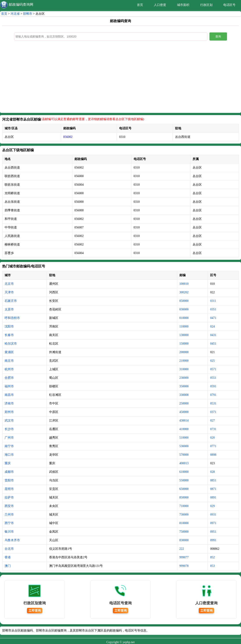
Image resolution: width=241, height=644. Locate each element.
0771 (213, 446)
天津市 (9, 292)
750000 (184, 532)
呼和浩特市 (12, 318)
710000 (184, 506)
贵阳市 (9, 480)
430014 (184, 421)
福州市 (9, 386)
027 (212, 421)
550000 (184, 480)
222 (182, 549)
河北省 (15, 14)
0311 (213, 301)
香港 (8, 557)
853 (212, 566)
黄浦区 (9, 352)
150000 (184, 344)
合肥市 (9, 378)
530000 (184, 446)
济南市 (9, 403)
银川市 (9, 532)
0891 (213, 497)
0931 (213, 515)
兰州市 (9, 515)
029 (212, 506)
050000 (184, 301)
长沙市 (9, 429)
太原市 (9, 309)
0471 (213, 318)
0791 (213, 395)
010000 (184, 318)
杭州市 (9, 369)
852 (212, 557)
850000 (184, 497)
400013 (184, 463)
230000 (184, 378)
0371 (213, 412)
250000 (184, 403)
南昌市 (9, 395)
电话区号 (229, 5)
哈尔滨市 (11, 344)
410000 (184, 429)
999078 (184, 566)
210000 (184, 361)
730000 (184, 515)
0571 (213, 369)
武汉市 (9, 421)
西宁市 (9, 523)
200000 (184, 352)
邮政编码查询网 (21, 4)
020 (212, 438)
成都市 (9, 472)
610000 (184, 472)
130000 (184, 335)
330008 (184, 395)
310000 (184, 369)
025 (212, 361)
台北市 (9, 549)
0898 (213, 455)
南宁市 (9, 446)
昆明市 (9, 489)
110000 (184, 326)
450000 (184, 412)
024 (212, 326)
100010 (184, 284)
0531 (213, 403)
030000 (184, 309)
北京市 (9, 284)
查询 (218, 36)
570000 (184, 455)
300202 (184, 292)
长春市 (9, 335)
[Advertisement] (120, 78)
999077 (184, 557)
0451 (213, 344)
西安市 (9, 506)
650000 (184, 489)
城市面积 (183, 5)
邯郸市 (28, 14)
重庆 (8, 463)
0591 (213, 386)
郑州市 (9, 412)
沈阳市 (9, 326)
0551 (213, 378)
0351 (213, 309)
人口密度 (160, 5)
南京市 (9, 361)
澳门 (8, 566)
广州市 (9, 438)
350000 (184, 386)
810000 (184, 523)
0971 (213, 523)
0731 (213, 429)
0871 (213, 489)
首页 (140, 5)
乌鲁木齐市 (12, 540)
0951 (213, 532)
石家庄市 (11, 301)
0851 (213, 480)
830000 (184, 540)
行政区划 (206, 5)
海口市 (9, 455)
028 (212, 472)
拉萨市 (9, 497)
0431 (213, 335)
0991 (213, 540)
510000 (184, 438)
